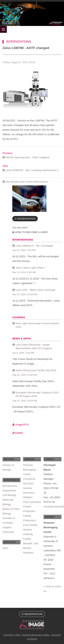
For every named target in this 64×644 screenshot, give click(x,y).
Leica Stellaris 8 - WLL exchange (34, 246)
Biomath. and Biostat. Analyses (31, 548)
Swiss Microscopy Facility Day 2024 (36, 370)
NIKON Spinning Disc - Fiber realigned (28, 157)
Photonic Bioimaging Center (29, 470)
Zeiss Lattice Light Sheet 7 (31, 268)
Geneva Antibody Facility (28, 534)
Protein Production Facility (29, 511)
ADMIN (18, 433)
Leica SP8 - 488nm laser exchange (35, 290)
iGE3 (5, 548)
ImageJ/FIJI (21, 425)
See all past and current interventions (27, 182)
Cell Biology (9, 495)
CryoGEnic (29, 479)
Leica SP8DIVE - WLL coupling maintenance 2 (32, 170)
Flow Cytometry (32, 502)
